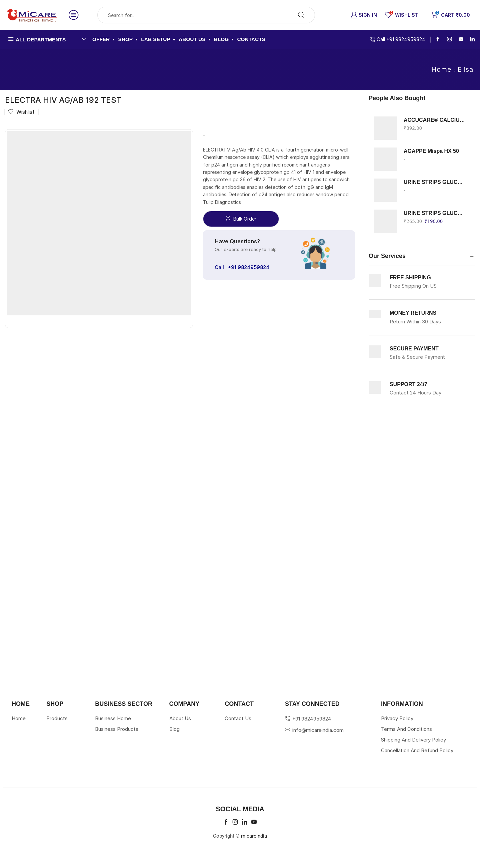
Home (441, 69)
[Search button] (301, 15)
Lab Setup (155, 39)
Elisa (465, 69)
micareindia (254, 836)
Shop (125, 39)
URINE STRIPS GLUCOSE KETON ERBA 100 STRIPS (435, 182)
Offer (101, 39)
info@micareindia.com (318, 730)
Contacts (251, 39)
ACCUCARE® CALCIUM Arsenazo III (435, 120)
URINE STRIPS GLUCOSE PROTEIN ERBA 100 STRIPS (435, 213)
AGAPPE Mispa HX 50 (431, 151)
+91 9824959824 (312, 719)
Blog (221, 39)
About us (192, 39)
